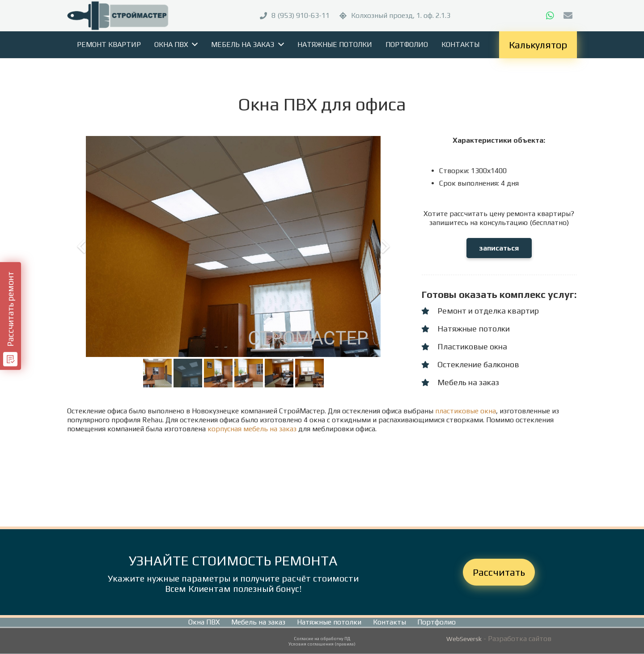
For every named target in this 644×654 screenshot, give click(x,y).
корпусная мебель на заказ (252, 429)
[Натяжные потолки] (429, 329)
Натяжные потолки (329, 622)
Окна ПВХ (204, 622)
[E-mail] (568, 16)
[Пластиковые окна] (429, 347)
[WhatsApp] (550, 16)
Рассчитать (499, 572)
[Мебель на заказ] (429, 382)
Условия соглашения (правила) (322, 644)
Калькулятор (538, 45)
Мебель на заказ (258, 622)
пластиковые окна (466, 411)
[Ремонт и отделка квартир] (429, 311)
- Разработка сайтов (517, 639)
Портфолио (436, 622)
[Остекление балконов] (429, 365)
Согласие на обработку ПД (322, 639)
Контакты (390, 622)
